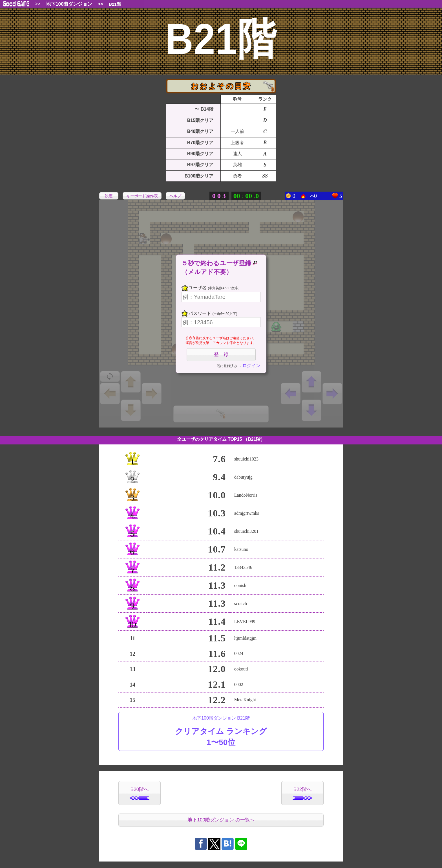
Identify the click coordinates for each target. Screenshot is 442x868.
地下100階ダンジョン (69, 4)
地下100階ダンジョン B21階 (221, 732)
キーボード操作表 (142, 196)
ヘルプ (175, 196)
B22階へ (302, 793)
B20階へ (140, 793)
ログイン (251, 366)
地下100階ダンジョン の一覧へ (221, 820)
